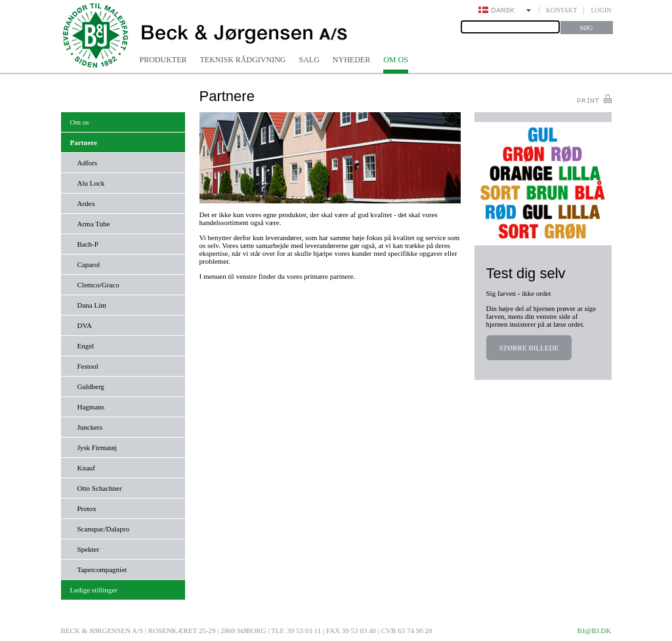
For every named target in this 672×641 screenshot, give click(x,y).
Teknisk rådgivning (243, 60)
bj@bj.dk (594, 631)
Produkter (163, 60)
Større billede (529, 348)
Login (601, 10)
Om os (396, 60)
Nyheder (351, 60)
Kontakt (562, 10)
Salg (309, 60)
